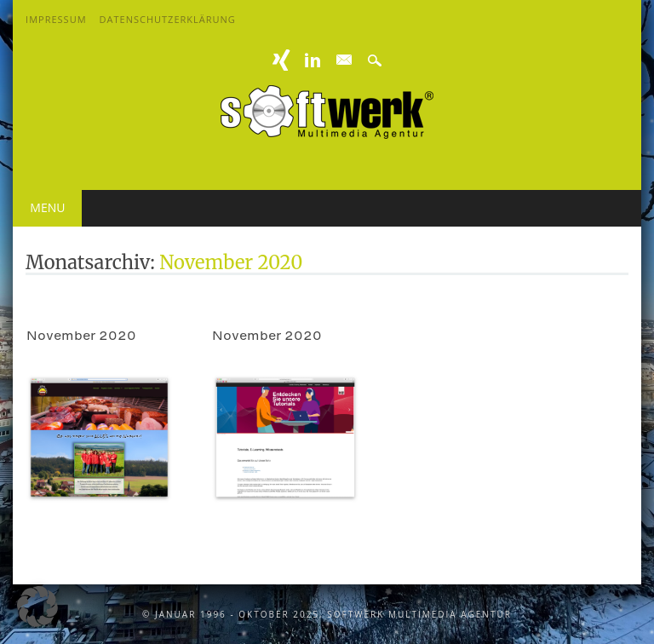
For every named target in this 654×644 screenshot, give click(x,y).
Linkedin (313, 60)
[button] (37, 607)
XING (282, 60)
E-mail (344, 60)
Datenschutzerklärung (168, 19)
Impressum (56, 19)
